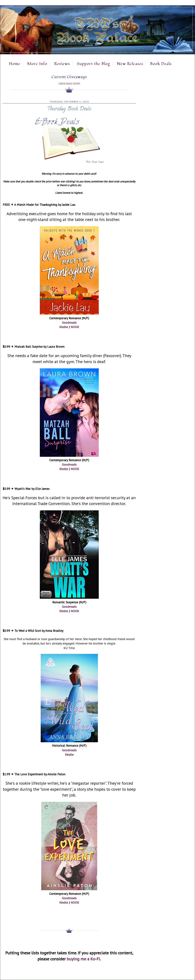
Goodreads (69, 323)
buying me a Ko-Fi (83, 959)
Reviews (62, 64)
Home (15, 64)
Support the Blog (93, 64)
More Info (37, 64)
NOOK (75, 327)
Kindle (64, 327)
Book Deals (161, 64)
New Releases (130, 64)
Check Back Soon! (69, 84)
